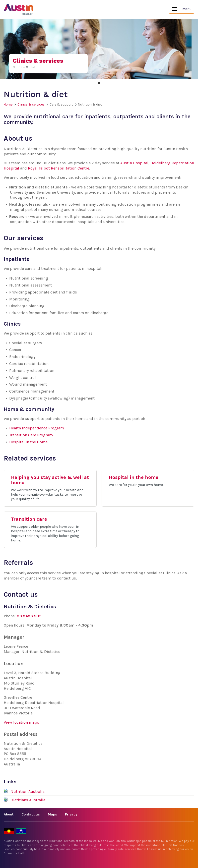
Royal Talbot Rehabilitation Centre (59, 168)
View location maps (21, 722)
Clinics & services (31, 104)
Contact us (31, 814)
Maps (52, 814)
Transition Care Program (31, 435)
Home (8, 104)
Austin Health (19, 9)
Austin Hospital (134, 163)
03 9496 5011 (29, 616)
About (9, 814)
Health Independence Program (37, 428)
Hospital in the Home (28, 442)
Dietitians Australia (28, 800)
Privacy (71, 814)
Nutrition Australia (28, 791)
